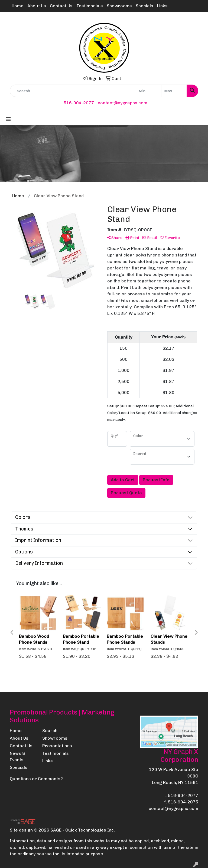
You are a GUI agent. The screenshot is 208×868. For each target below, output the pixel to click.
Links (162, 6)
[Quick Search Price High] (174, 91)
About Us (37, 6)
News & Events (17, 757)
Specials (144, 6)
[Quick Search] (73, 91)
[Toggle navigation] (8, 119)
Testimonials (90, 6)
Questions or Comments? (36, 779)
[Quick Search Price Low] (149, 91)
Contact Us (61, 6)
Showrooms (119, 6)
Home (18, 6)
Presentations (55, 746)
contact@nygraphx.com (123, 103)
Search (50, 731)
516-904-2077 (79, 103)
